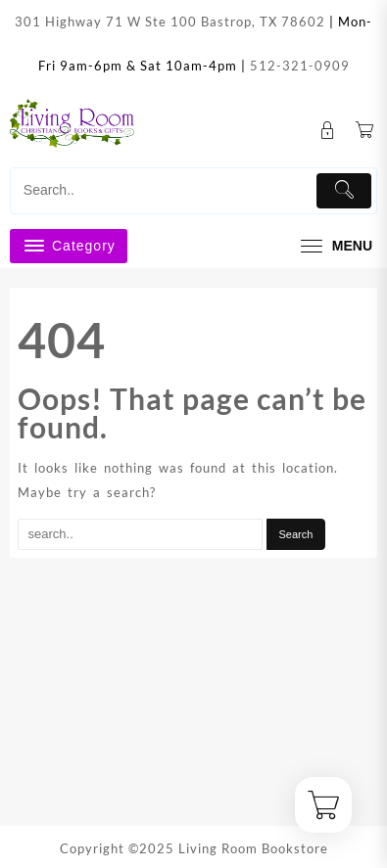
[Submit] (344, 191)
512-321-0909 (300, 66)
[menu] (334, 246)
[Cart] (365, 131)
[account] (328, 131)
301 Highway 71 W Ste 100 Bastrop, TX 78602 (170, 22)
